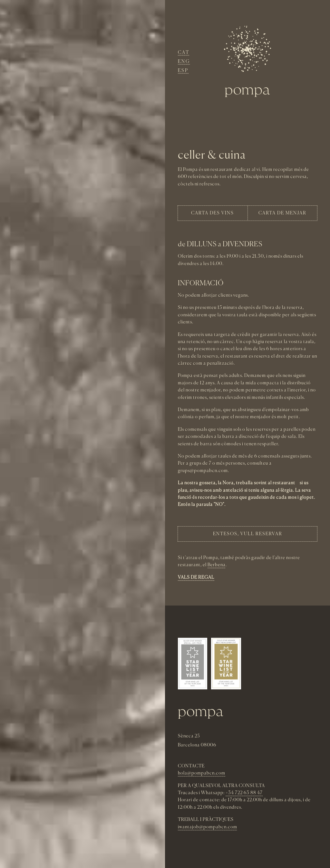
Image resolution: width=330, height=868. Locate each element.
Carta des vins (213, 213)
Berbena (217, 565)
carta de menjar (282, 213)
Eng (184, 62)
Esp (183, 71)
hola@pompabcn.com (202, 773)
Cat (184, 53)
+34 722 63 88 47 (244, 793)
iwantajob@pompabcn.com (208, 827)
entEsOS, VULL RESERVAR (248, 534)
